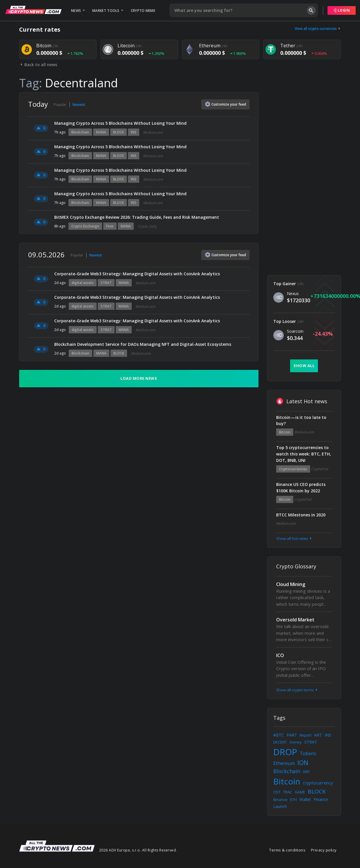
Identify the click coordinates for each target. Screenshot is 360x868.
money (296, 742)
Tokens (308, 753)
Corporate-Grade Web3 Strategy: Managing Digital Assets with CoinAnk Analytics (137, 274)
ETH (293, 800)
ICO (280, 655)
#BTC (279, 735)
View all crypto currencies (318, 29)
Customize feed (226, 104)
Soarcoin (295, 331)
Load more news (139, 378)
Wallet (305, 799)
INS (134, 132)
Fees (110, 226)
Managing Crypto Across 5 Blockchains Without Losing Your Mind (120, 123)
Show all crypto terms (297, 690)
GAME (300, 792)
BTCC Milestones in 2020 (301, 515)
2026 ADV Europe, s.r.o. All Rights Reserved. (138, 850)
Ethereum (284, 763)
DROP (285, 752)
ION (303, 763)
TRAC (288, 792)
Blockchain (80, 132)
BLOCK (119, 132)
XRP (306, 772)
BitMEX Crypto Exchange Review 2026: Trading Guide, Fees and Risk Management (137, 217)
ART (318, 735)
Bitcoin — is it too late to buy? (301, 421)
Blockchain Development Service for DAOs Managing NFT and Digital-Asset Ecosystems (143, 344)
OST (277, 792)
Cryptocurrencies (293, 469)
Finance (321, 799)
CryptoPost (320, 469)
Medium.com (153, 132)
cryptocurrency (318, 783)
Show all (304, 366)
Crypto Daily (147, 226)
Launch (280, 806)
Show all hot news (294, 538)
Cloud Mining (291, 584)
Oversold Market (295, 620)
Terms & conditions (287, 850)
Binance (280, 800)
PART (292, 735)
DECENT (280, 742)
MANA (101, 132)
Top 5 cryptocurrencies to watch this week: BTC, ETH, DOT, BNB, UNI (304, 454)
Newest (79, 105)
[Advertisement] (304, 179)
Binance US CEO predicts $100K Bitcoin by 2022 (301, 488)
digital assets (83, 283)
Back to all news (38, 65)
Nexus (293, 293)
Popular (60, 105)
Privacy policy (324, 850)
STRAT (106, 283)
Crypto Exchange (85, 226)
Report (306, 735)
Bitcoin (285, 432)
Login (342, 10)
